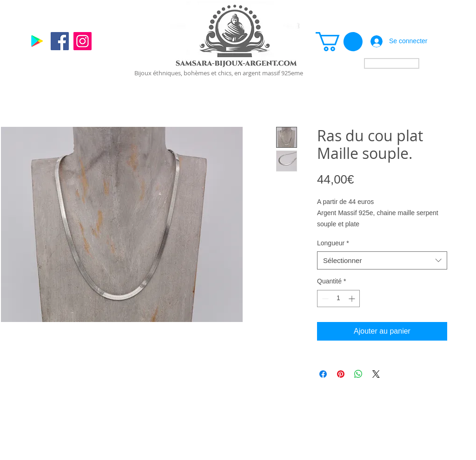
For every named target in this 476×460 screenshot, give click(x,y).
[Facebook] (60, 41)
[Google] (37, 41)
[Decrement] (324, 299)
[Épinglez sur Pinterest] (341, 374)
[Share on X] (376, 374)
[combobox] (382, 260)
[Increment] (353, 299)
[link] (339, 42)
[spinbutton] (338, 299)
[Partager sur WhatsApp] (358, 374)
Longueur (333, 243)
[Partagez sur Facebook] (323, 374)
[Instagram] (83, 41)
